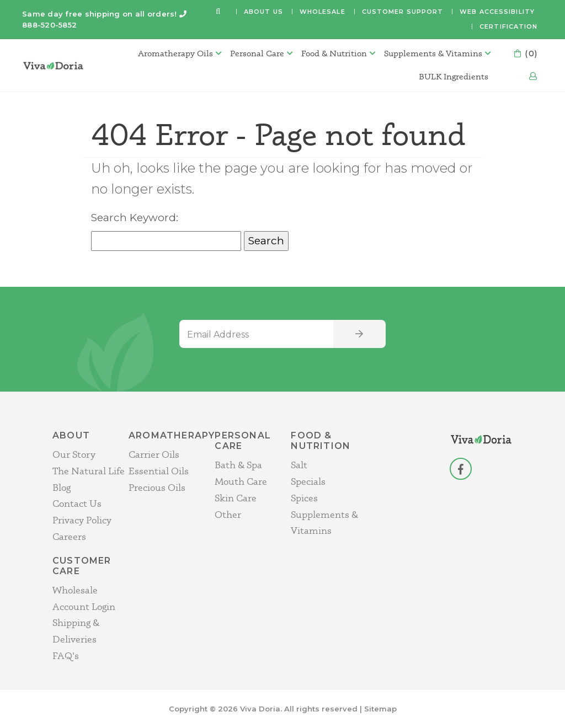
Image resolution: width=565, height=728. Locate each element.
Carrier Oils (154, 454)
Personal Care (257, 53)
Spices (304, 498)
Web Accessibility (497, 12)
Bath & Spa (238, 465)
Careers (69, 536)
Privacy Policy (82, 520)
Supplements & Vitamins (433, 53)
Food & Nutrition (334, 53)
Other (228, 514)
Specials (308, 481)
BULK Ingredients (454, 76)
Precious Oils (157, 487)
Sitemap (380, 709)
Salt (299, 465)
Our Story (74, 454)
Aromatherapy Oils (175, 53)
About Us (263, 12)
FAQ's (66, 655)
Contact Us (77, 503)
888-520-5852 (49, 25)
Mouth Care (241, 481)
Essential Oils (159, 471)
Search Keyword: (135, 218)
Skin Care (236, 498)
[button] (218, 12)
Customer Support (403, 12)
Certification (508, 26)
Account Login (84, 606)
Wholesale (323, 12)
